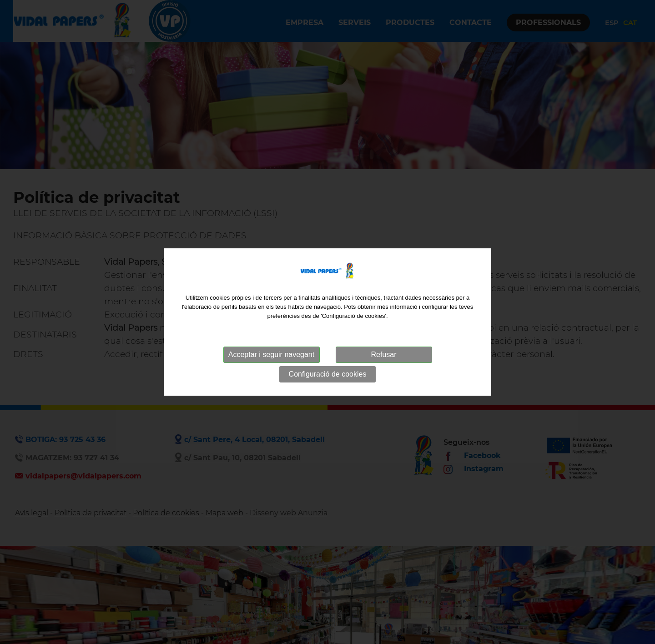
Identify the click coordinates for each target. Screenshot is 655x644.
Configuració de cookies (328, 374)
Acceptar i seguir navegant (271, 355)
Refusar (383, 355)
